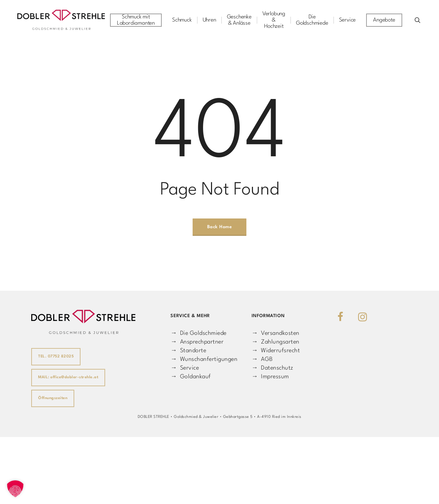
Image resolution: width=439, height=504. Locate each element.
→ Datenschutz (272, 368)
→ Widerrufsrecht (276, 351)
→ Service (185, 368)
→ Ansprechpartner (197, 342)
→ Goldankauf (191, 377)
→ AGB (262, 359)
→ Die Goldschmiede (199, 333)
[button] (15, 489)
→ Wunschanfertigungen (204, 359)
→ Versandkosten (276, 333)
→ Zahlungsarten (276, 342)
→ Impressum (270, 377)
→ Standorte (188, 351)
